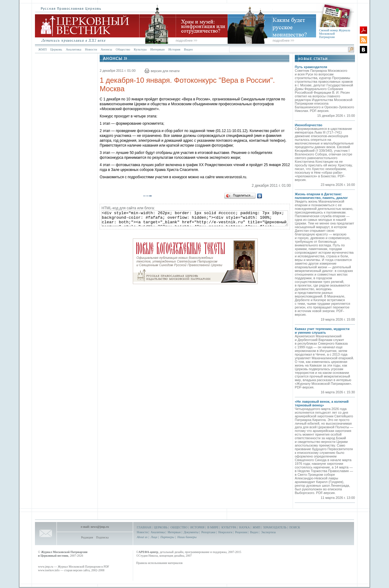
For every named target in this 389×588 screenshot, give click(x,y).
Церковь (56, 49)
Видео (188, 49)
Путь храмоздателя (311, 67)
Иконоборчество (309, 125)
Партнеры (167, 537)
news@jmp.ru (100, 527)
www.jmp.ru (46, 567)
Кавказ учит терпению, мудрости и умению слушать (322, 331)
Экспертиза (268, 532)
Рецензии (241, 532)
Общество (123, 49)
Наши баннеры (187, 537)
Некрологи (225, 532)
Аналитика (73, 49)
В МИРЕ (213, 527)
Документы (191, 532)
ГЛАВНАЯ (144, 527)
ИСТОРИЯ (197, 527)
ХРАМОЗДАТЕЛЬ (275, 527)
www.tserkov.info (49, 570)
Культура (140, 49)
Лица (154, 537)
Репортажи (208, 532)
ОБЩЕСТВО (179, 527)
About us (142, 537)
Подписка (102, 537)
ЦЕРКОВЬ (161, 527)
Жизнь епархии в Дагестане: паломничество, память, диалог (321, 196)
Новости (91, 49)
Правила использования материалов (159, 563)
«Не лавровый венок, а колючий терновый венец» (322, 403)
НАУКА (244, 527)
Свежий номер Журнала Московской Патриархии (335, 34)
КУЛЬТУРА (229, 527)
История (174, 49)
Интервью (157, 49)
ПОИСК (295, 527)
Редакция (87, 537)
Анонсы (106, 49)
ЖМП (43, 49)
